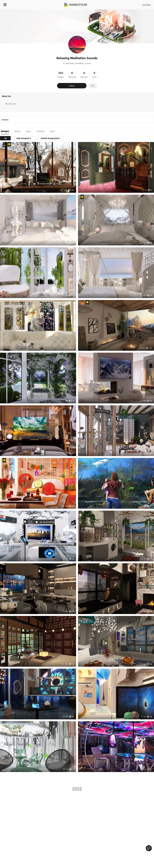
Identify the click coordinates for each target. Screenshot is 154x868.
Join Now (147, 5)
